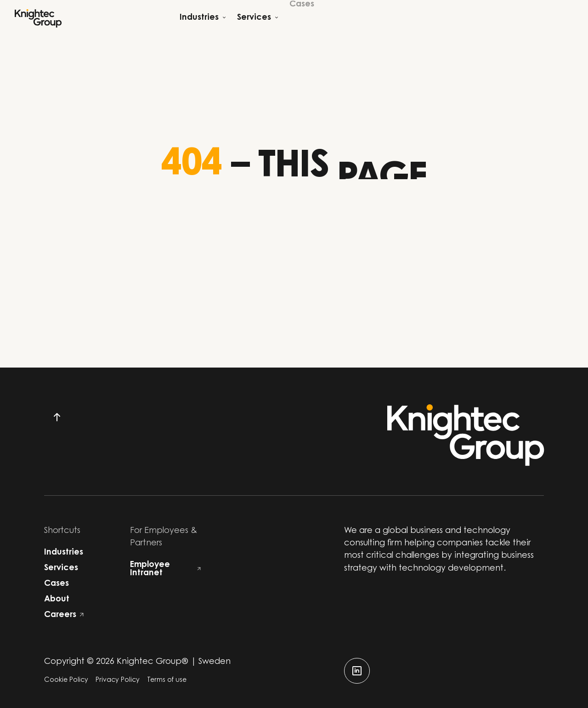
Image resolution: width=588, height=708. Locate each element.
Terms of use (167, 680)
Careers (64, 615)
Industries (64, 553)
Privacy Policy (118, 680)
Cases (57, 584)
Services (61, 568)
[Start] (38, 18)
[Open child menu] (203, 18)
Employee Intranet (166, 569)
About (57, 600)
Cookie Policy (66, 680)
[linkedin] (357, 671)
